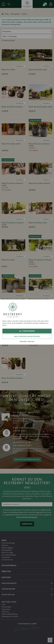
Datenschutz (23, 341)
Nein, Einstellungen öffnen (27, 337)
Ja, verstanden (27, 331)
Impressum (31, 341)
